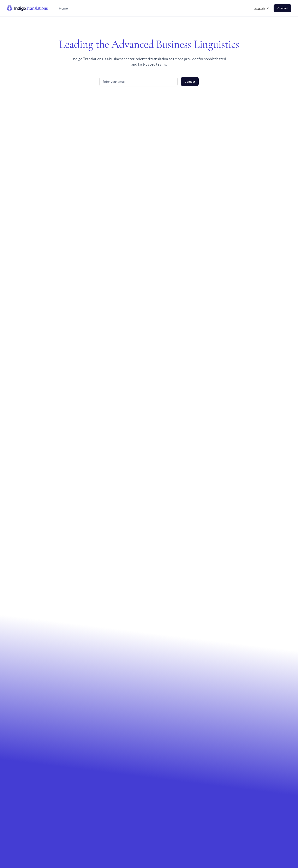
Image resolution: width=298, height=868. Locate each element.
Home (63, 8)
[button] (262, 8)
